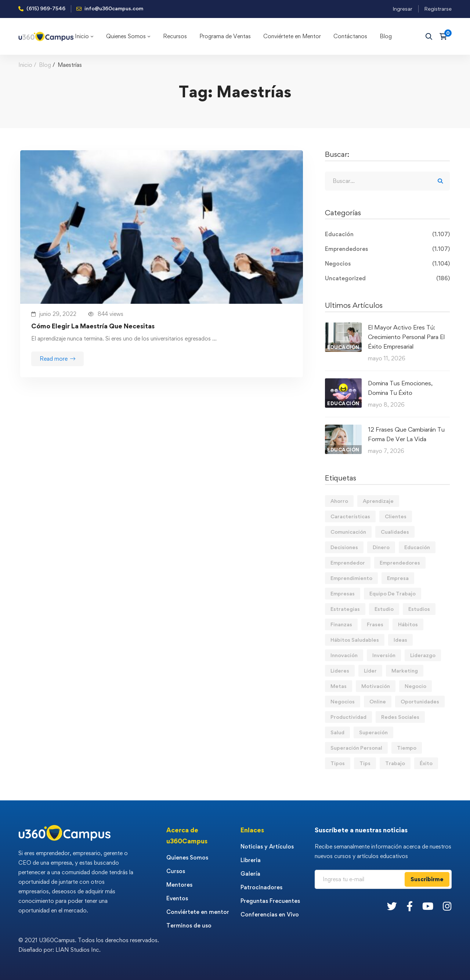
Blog (45, 65)
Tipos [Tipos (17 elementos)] (338, 763)
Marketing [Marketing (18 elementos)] (405, 671)
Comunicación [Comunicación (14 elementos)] (348, 532)
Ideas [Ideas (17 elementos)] (400, 640)
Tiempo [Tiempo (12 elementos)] (407, 748)
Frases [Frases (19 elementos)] (375, 624)
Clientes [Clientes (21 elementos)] (396, 516)
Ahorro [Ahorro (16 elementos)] (339, 501)
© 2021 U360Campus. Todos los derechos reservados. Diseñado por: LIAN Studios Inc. (89, 945)
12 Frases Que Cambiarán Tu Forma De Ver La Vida (406, 434)
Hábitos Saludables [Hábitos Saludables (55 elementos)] (355, 640)
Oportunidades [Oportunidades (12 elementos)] (420, 701)
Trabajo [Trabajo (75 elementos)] (395, 763)
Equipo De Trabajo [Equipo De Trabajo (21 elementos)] (393, 593)
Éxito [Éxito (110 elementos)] (426, 763)
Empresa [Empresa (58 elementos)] (398, 578)
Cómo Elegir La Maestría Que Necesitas (93, 326)
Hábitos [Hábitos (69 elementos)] (408, 624)
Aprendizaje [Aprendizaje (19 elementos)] (378, 501)
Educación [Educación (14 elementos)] (417, 547)
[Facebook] (410, 906)
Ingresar (402, 9)
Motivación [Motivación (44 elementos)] (376, 686)
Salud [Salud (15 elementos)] (337, 732)
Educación (387, 234)
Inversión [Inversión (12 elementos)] (384, 655)
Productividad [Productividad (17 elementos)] (348, 717)
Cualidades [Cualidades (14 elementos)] (395, 532)
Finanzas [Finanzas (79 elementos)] (341, 624)
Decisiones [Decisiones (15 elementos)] (344, 547)
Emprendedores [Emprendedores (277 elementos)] (400, 563)
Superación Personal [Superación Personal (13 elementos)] (356, 748)
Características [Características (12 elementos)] (350, 516)
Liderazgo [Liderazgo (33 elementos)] (423, 655)
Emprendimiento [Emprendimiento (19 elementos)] (351, 578)
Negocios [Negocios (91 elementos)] (343, 701)
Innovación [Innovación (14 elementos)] (344, 655)
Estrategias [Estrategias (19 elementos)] (345, 609)
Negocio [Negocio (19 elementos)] (415, 686)
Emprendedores (387, 249)
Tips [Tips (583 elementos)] (365, 763)
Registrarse (438, 9)
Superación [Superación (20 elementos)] (373, 732)
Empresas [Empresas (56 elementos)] (343, 593)
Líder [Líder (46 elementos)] (370, 671)
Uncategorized (387, 278)
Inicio (25, 65)
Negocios (387, 264)
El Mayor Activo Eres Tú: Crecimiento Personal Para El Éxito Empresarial (406, 337)
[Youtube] (428, 906)
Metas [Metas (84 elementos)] (339, 686)
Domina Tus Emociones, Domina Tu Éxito (400, 388)
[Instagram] (447, 906)
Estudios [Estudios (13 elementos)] (419, 609)
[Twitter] (392, 906)
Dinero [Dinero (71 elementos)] (381, 547)
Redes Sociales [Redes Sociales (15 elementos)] (400, 717)
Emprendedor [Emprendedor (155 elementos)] (348, 563)
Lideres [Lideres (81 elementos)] (340, 671)
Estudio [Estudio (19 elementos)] (384, 609)
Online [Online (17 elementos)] (378, 701)
